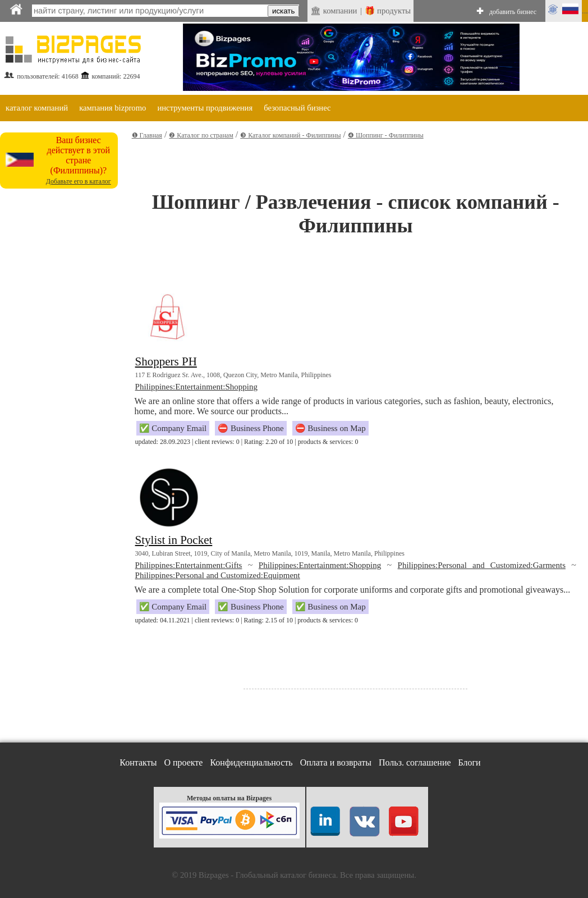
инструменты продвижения (205, 108)
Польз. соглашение (415, 762)
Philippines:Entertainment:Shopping (196, 387)
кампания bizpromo (112, 108)
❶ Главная (147, 135)
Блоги (470, 762)
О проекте (183, 762)
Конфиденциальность (251, 762)
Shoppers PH (166, 361)
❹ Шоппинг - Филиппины (386, 135)
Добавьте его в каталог (79, 181)
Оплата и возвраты (336, 762)
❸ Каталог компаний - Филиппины (290, 135)
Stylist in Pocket (174, 540)
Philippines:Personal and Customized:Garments (482, 565)
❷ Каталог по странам (201, 135)
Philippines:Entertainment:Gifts (189, 565)
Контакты (138, 762)
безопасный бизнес (297, 108)
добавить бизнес (513, 12)
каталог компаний (37, 108)
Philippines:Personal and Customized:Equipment (218, 575)
